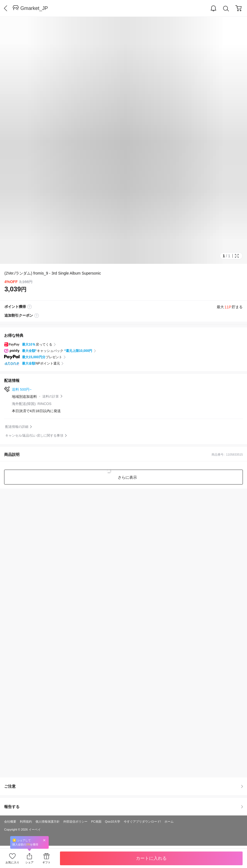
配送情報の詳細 (17, 427)
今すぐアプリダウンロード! (142, 822)
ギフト (46, 862)
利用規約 (26, 822)
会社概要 (10, 822)
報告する (123, 807)
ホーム (169, 822)
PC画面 (96, 822)
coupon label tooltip (37, 316)
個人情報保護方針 (48, 822)
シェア (29, 862)
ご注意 (123, 786)
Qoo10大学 (113, 822)
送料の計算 (51, 396)
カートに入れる (151, 858)
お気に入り (12, 862)
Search (226, 9)
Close (44, 840)
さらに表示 (127, 477)
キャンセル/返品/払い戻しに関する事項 (34, 436)
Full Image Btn (237, 256)
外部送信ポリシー (75, 822)
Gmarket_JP (34, 8)
